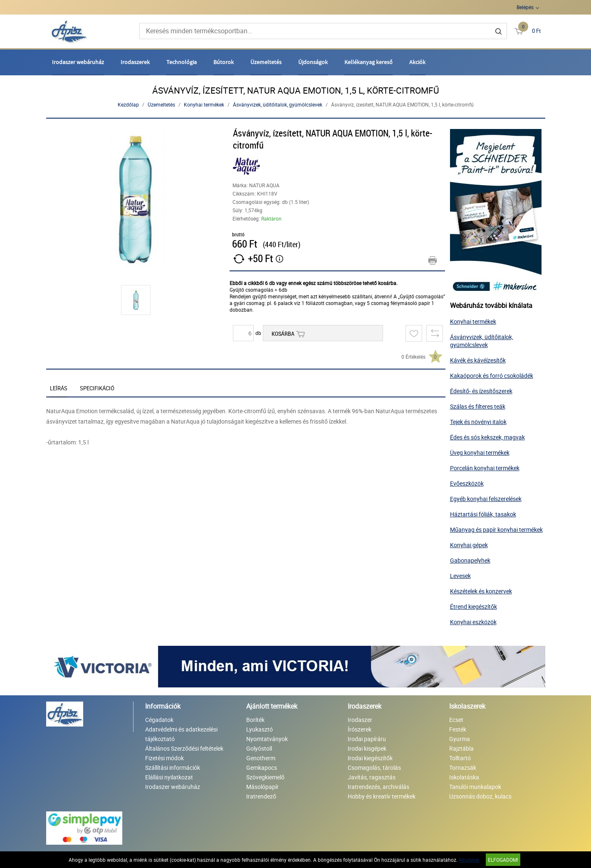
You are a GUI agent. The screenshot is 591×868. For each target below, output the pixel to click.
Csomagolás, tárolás (374, 768)
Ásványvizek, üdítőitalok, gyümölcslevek (278, 104)
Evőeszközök (467, 483)
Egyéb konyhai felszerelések (486, 499)
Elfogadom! (503, 860)
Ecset (456, 720)
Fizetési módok (164, 758)
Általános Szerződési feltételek (184, 748)
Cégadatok (159, 720)
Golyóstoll (259, 748)
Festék (458, 729)
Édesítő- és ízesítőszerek (481, 391)
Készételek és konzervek (481, 591)
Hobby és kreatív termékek (382, 796)
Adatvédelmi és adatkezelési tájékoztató (181, 734)
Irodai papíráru (367, 739)
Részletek (469, 860)
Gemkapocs (262, 768)
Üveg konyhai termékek (480, 453)
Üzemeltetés (266, 62)
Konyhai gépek (469, 545)
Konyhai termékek (204, 104)
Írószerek (360, 729)
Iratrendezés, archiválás (378, 787)
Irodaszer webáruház (78, 62)
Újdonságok (313, 62)
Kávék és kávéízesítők (478, 360)
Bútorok (224, 62)
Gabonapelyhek (470, 560)
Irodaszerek (135, 62)
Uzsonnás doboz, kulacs (480, 796)
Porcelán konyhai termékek (485, 468)
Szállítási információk (173, 768)
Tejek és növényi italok (478, 422)
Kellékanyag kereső (368, 62)
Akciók (417, 62)
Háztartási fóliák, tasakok (483, 514)
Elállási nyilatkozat (169, 777)
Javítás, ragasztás (372, 777)
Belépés (525, 7)
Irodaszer (360, 720)
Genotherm (261, 758)
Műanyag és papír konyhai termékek (496, 529)
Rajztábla (461, 748)
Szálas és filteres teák (478, 406)
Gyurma (460, 739)
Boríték (255, 720)
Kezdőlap (128, 104)
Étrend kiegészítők (474, 606)
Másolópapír (262, 787)
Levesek (460, 576)
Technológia (182, 62)
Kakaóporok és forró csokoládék (492, 376)
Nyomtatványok (267, 739)
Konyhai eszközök (473, 622)
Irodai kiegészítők (370, 758)
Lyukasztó (260, 729)
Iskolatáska (464, 777)
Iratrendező (261, 796)
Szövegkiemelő (265, 777)
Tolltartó (460, 758)
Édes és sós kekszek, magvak (487, 437)
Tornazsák (463, 768)
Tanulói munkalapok (475, 787)
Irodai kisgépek (367, 748)
